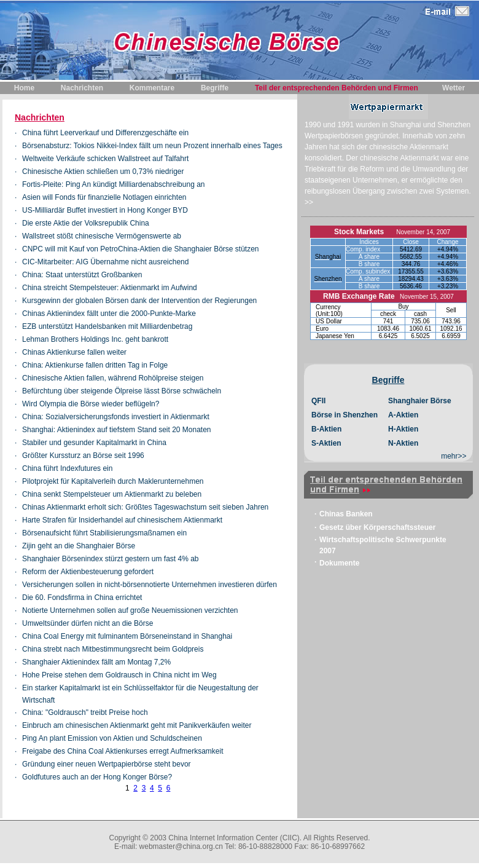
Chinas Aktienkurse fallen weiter (74, 352)
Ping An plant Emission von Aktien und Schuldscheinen (112, 738)
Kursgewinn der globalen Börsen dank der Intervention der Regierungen (139, 301)
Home (24, 88)
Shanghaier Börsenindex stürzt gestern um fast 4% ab (111, 559)
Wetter (454, 88)
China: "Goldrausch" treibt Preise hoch (85, 712)
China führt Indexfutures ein (67, 468)
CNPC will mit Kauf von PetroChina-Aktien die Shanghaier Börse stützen (141, 249)
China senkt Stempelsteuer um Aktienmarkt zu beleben (112, 494)
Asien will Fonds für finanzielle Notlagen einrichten (104, 197)
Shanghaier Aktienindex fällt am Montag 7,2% (96, 662)
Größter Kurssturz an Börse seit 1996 (83, 456)
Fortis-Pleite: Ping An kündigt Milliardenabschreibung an (114, 184)
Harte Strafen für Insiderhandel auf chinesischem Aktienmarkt (122, 520)
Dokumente (339, 563)
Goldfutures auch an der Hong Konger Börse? (97, 777)
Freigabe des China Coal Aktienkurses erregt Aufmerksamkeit (123, 751)
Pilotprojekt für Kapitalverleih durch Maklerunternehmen (113, 481)
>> (309, 202)
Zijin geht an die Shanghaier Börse (79, 546)
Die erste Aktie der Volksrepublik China (86, 223)
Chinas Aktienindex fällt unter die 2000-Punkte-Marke (109, 314)
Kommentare (152, 88)
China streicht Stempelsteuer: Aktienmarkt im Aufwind (110, 288)
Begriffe (215, 88)
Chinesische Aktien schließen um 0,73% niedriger (103, 172)
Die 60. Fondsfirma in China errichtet (82, 598)
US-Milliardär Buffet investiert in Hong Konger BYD (105, 210)
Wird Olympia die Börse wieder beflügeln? (91, 404)
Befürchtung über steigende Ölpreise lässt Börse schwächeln (122, 391)
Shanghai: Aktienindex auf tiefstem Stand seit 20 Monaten (117, 430)
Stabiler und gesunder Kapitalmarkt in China (94, 443)
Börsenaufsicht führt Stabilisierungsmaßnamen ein (104, 533)
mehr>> (454, 456)
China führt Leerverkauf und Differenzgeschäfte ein (105, 133)
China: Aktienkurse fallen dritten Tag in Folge (95, 365)
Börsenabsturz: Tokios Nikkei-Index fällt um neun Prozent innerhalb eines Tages (152, 146)
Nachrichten (82, 88)
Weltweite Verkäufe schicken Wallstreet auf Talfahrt (105, 159)
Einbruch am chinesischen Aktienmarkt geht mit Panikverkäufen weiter (137, 725)
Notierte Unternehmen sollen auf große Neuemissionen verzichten (130, 610)
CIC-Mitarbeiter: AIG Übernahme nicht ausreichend (105, 262)
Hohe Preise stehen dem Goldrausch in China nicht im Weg (119, 675)
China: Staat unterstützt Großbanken (82, 275)
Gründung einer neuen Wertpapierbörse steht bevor (107, 764)
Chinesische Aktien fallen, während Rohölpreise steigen (113, 378)
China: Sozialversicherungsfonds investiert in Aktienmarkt (116, 417)
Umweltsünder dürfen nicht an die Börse (88, 623)
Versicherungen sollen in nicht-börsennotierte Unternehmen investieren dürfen (150, 585)
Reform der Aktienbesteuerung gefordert (88, 572)
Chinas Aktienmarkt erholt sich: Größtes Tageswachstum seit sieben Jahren (145, 507)
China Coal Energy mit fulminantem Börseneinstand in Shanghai (127, 636)
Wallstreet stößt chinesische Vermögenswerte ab (102, 236)
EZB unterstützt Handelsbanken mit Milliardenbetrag (107, 326)
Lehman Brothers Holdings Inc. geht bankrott (95, 339)
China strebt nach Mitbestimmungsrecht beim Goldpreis (113, 649)
